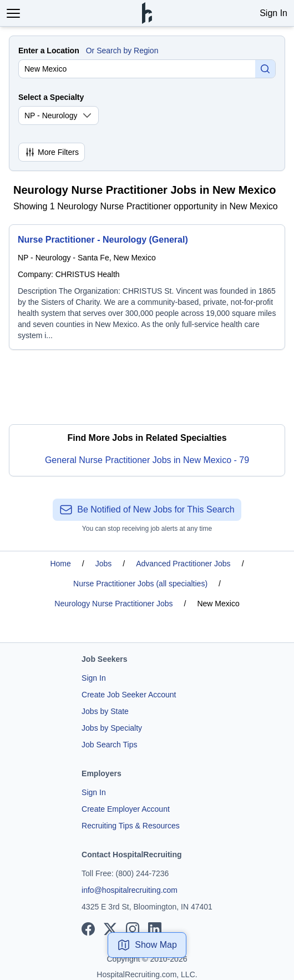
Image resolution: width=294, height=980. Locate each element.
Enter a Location (49, 51)
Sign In (273, 13)
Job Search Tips (109, 745)
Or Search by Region (122, 51)
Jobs (104, 564)
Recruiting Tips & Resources (131, 826)
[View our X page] (110, 929)
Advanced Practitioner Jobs (183, 564)
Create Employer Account (126, 809)
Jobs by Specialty (112, 728)
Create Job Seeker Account (129, 695)
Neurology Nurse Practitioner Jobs (113, 604)
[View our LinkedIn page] (155, 929)
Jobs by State (105, 711)
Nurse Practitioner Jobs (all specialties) (140, 584)
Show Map (147, 945)
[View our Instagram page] (133, 929)
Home (60, 564)
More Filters (52, 152)
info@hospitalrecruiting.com (130, 890)
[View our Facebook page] (88, 929)
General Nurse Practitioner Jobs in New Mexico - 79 (147, 460)
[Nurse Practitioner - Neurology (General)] (147, 287)
